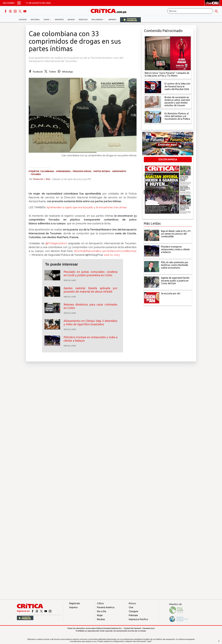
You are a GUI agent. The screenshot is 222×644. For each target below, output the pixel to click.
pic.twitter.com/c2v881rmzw (119, 251)
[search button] (216, 11)
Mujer (100, 615)
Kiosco (132, 603)
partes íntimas (102, 171)
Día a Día (102, 611)
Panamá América (106, 607)
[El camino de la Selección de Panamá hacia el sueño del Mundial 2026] (153, 87)
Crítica (100, 603)
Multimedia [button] (97, 20)
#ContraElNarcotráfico (88, 251)
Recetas (101, 619)
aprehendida (63, 171)
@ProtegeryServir (56, 243)
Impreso (112, 20)
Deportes (59, 20)
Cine (131, 607)
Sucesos (23, 20)
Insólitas (83, 20)
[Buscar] (190, 11)
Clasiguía (133, 611)
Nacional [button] (35, 20)
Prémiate (133, 615)
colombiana (47, 171)
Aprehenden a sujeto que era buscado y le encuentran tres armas (87, 207)
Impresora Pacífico (138, 619)
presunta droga (82, 171)
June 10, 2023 (112, 255)
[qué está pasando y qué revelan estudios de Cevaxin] (153, 102)
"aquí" (149, 641)
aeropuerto (119, 171)
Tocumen (36, 174)
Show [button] (47, 20)
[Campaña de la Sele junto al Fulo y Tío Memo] (168, 53)
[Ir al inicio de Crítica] (110, 11)
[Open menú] (19, 3)
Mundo (71, 20)
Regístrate (75, 603)
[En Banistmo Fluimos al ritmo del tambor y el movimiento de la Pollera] (153, 117)
